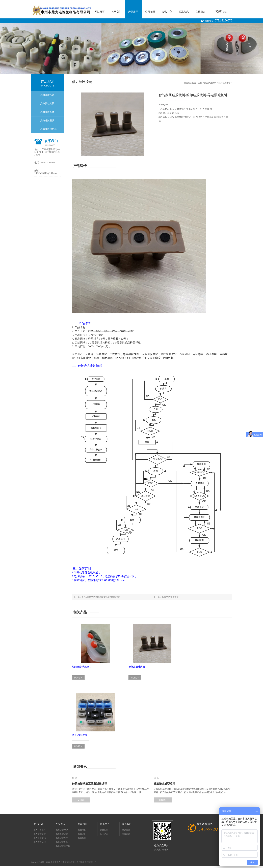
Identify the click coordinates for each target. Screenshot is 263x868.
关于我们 (116, 12)
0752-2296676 (223, 21)
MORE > (78, 678)
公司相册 (150, 12)
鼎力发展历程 (40, 842)
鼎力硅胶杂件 (47, 112)
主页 (200, 83)
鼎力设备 (82, 834)
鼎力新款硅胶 (47, 103)
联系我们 (127, 824)
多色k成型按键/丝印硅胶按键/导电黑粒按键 (101, 597)
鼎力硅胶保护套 (48, 129)
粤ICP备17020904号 (88, 862)
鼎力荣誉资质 (40, 834)
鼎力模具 (82, 830)
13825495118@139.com (46, 173)
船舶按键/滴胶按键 (170, 597)
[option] (131, 49)
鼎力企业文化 (40, 838)
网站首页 (100, 12)
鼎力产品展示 (210, 83)
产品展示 (133, 12)
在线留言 (200, 12)
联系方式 (184, 12)
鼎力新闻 (104, 830)
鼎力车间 (82, 838)
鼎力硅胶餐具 (47, 121)
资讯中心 (167, 12)
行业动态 (104, 834)
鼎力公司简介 (40, 830)
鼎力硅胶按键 (47, 95)
